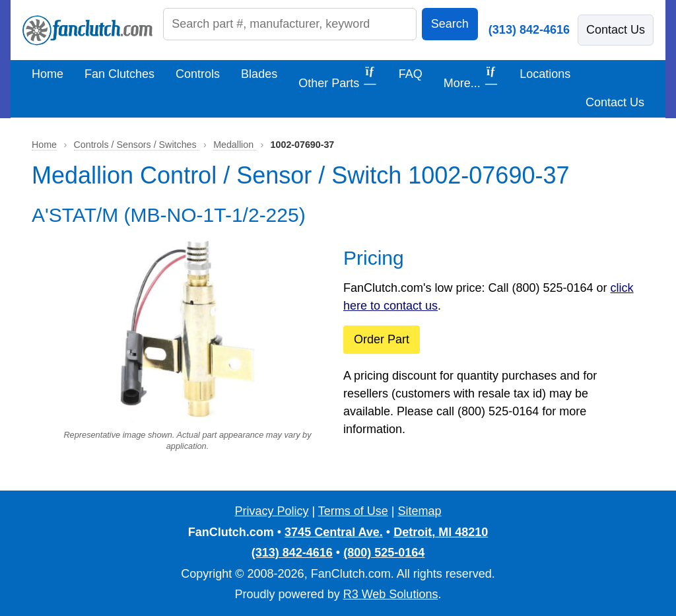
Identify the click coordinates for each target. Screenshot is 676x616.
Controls (198, 74)
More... (471, 78)
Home (48, 74)
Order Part (382, 339)
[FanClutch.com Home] (87, 30)
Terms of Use (353, 511)
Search (450, 24)
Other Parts (338, 78)
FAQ (411, 74)
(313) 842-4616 (529, 30)
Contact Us (616, 30)
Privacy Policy (271, 511)
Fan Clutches (119, 74)
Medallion (235, 145)
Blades (259, 74)
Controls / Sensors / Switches (137, 145)
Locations (545, 74)
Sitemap (420, 511)
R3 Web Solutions (391, 594)
